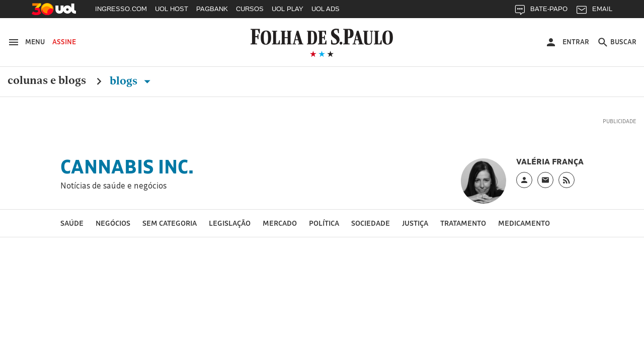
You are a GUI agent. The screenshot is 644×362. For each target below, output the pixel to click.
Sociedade (371, 223)
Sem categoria (170, 223)
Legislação (230, 223)
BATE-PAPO (541, 11)
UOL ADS (326, 9)
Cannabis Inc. (127, 166)
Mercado (280, 223)
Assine (64, 42)
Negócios (113, 223)
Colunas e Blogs (47, 81)
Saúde (72, 223)
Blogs (132, 81)
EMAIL (594, 11)
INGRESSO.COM (121, 9)
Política (324, 223)
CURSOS (250, 9)
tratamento (463, 223)
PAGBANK (212, 9)
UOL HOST (172, 9)
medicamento (524, 223)
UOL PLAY (288, 9)
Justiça (415, 223)
